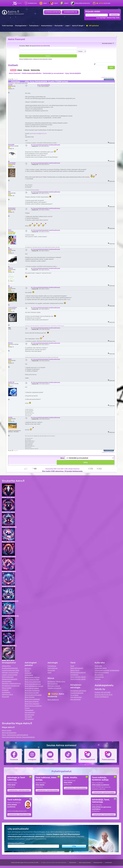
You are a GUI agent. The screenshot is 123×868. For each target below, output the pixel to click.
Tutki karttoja (7, 26)
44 (17, 79)
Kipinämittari (7, 681)
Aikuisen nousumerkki (10, 672)
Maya (45, 3)
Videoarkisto (99, 677)
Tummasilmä (12, 307)
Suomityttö (12, 163)
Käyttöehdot (73, 863)
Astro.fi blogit (78, 26)
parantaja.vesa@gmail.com (38, 133)
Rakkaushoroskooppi (10, 679)
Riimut (66, 3)
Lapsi (68, 26)
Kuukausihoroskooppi (10, 668)
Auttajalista (6, 692)
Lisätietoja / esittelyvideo (19, 790)
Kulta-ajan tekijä (101, 668)
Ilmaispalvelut (21, 26)
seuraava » (111, 77)
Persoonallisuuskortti (78, 672)
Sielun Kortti (75, 670)
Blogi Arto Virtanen (32, 701)
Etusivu (19, 3)
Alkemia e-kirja (7, 694)
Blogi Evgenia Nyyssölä (33, 695)
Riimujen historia (54, 686)
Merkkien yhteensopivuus (11, 683)
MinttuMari (12, 208)
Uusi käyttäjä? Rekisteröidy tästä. (108, 18)
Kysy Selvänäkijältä (73, 73)
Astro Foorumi (16, 39)
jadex (10, 359)
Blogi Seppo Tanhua (32, 677)
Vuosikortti (74, 675)
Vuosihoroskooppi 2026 (10, 670)
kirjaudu (38, 46)
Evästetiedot (108, 863)
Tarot (56, 3)
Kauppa (97, 679)
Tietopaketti (29, 710)
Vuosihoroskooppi (77, 693)
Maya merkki (7, 688)
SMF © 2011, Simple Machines (70, 469)
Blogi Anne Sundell (32, 693)
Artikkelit (5, 690)
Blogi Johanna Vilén (32, 679)
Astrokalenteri (53, 12)
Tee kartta (28, 717)
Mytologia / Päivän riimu (56, 681)
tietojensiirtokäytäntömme (36, 839)
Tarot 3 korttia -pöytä (78, 679)
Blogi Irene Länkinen (32, 699)
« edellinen (104, 77)
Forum (27, 708)
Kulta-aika (103, 3)
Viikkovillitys (6, 666)
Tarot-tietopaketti (77, 668)
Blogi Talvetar (30, 697)
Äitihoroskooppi (8, 677)
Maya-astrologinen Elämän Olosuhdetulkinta (18, 737)
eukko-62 (11, 382)
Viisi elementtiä (76, 697)
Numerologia (32, 3)
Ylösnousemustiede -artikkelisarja (107, 670)
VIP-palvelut (92, 26)
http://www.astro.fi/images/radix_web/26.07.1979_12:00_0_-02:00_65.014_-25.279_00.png (44, 326)
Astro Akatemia (53, 700)
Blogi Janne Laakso (32, 688)
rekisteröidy (46, 46)
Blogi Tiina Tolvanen (32, 704)
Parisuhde (59, 26)
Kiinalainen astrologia (82, 3)
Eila (9, 192)
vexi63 (10, 85)
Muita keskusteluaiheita (32, 73)
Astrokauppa (70, 12)
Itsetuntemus (47, 26)
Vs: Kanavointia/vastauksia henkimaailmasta (45, 145)
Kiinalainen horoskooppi (11, 686)
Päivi (10, 230)
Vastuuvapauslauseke (85, 863)
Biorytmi (28, 668)
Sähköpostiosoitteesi (16, 843)
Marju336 (11, 145)
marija (10, 417)
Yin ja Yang (74, 695)
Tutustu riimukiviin (54, 688)
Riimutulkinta (53, 684)
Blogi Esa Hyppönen (32, 690)
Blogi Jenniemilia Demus (34, 686)
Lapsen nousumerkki (10, 675)
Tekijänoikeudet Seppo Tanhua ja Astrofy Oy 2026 (25, 863)
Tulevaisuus (34, 26)
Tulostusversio (109, 80)
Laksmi (11, 268)
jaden (10, 249)
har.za (10, 287)
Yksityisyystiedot (98, 863)
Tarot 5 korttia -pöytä (78, 677)
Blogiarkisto (99, 675)
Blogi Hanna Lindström (33, 706)
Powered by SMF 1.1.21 (53, 469)
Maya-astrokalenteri (9, 733)
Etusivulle (5, 697)
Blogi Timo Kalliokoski (33, 682)
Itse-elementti (76, 699)
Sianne (10, 343)
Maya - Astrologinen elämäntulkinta (15, 735)
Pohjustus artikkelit (102, 672)
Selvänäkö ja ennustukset (53, 73)
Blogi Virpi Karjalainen (33, 684)
